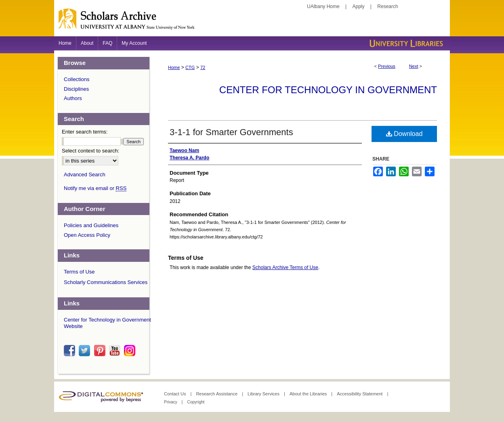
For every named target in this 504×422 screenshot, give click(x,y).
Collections (77, 79)
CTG (190, 67)
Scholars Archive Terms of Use (285, 267)
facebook (71, 351)
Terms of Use (79, 272)
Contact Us (175, 394)
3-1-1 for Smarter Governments (231, 132)
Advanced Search (85, 174)
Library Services (264, 394)
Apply (359, 6)
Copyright (196, 402)
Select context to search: (90, 151)
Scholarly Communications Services (106, 282)
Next (414, 66)
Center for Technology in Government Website (107, 323)
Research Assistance (217, 394)
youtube (116, 351)
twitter (86, 351)
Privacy (171, 402)
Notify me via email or (95, 188)
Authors (73, 98)
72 (203, 67)
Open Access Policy (87, 235)
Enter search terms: (85, 132)
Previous (387, 66)
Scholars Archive (252, 22)
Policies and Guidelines (91, 225)
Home (174, 67)
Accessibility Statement (360, 394)
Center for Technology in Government (328, 90)
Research (387, 6)
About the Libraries (309, 394)
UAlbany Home (323, 6)
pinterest (101, 351)
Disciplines (76, 89)
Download (404, 134)
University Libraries (405, 43)
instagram (131, 351)
